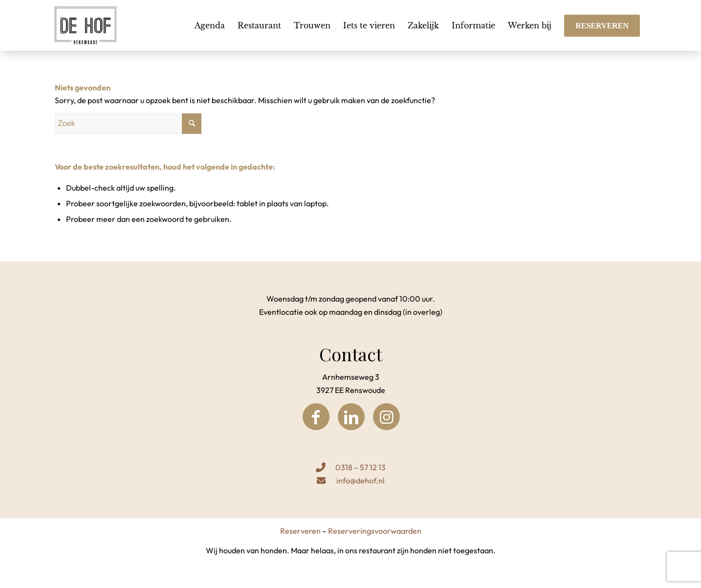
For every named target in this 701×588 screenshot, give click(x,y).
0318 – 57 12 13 (361, 467)
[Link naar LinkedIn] (351, 417)
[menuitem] (210, 25)
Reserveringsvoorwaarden (375, 531)
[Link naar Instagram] (386, 417)
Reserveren (300, 531)
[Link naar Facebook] (316, 417)
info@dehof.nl (361, 480)
